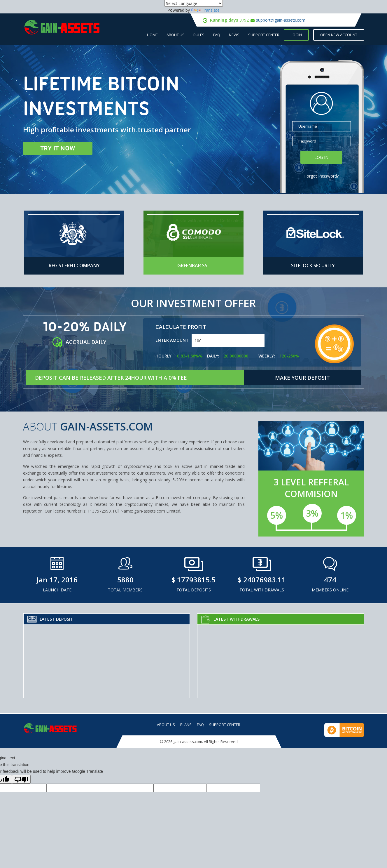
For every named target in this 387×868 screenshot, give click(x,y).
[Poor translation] (21, 779)
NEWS (234, 35)
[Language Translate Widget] (194, 3)
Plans (186, 725)
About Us (176, 35)
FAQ (217, 35)
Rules (199, 35)
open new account (339, 35)
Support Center (264, 35)
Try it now (58, 148)
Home (152, 35)
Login (296, 35)
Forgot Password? (321, 176)
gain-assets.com (188, 742)
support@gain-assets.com (281, 20)
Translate (205, 10)
